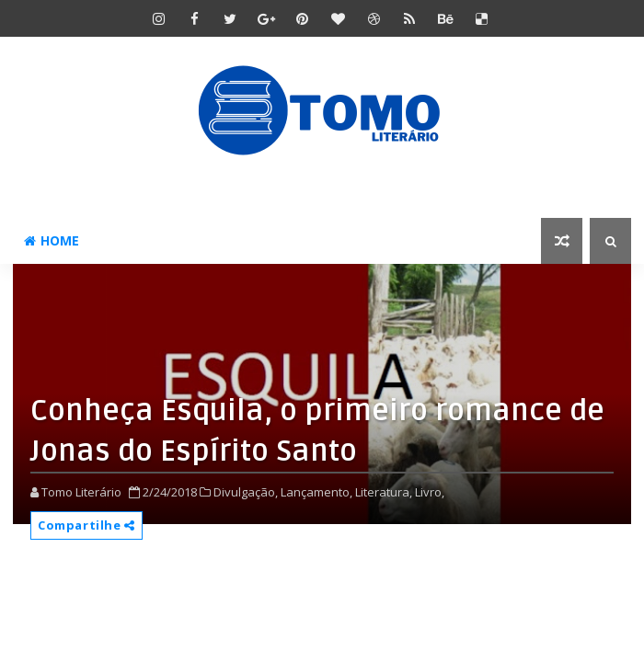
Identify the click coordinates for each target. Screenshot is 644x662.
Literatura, (384, 492)
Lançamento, (316, 492)
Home (52, 240)
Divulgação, (246, 492)
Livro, (430, 492)
